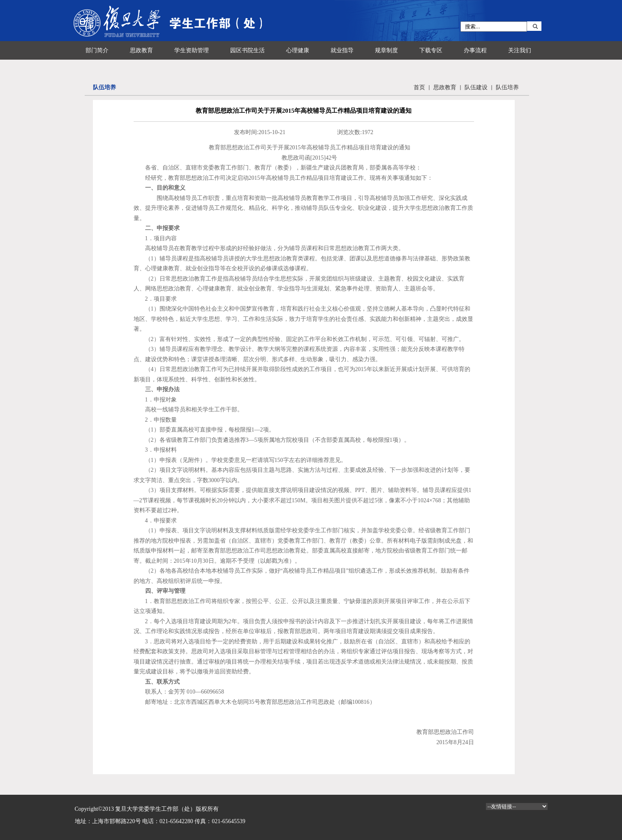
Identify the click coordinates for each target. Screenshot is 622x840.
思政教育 (445, 87)
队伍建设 (476, 87)
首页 (419, 87)
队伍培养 (507, 87)
